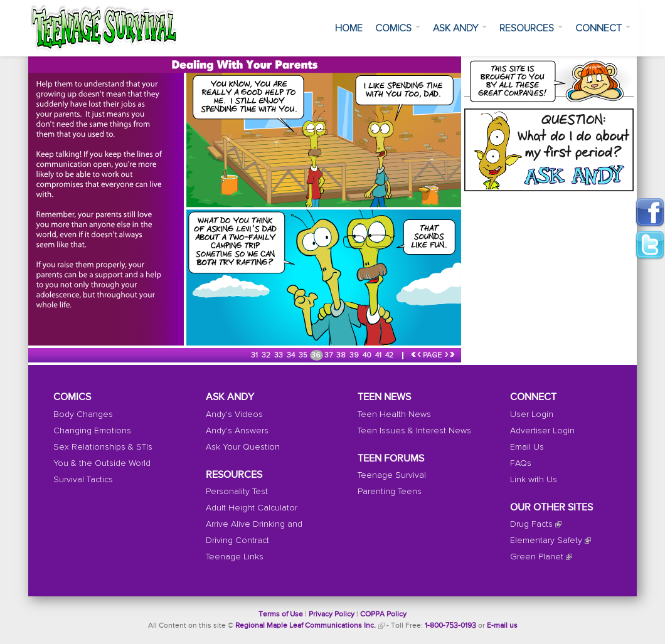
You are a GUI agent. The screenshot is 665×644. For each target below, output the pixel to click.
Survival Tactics (83, 480)
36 (317, 356)
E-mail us (502, 626)
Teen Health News (394, 414)
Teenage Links (235, 557)
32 (267, 356)
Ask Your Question (243, 447)
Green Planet (537, 557)
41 (379, 356)
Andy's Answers (237, 431)
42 (390, 356)
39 (355, 356)
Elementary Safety (546, 541)
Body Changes (83, 414)
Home (349, 28)
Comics (398, 28)
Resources (531, 28)
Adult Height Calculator (252, 508)
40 (368, 356)
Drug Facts (531, 524)
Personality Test (237, 492)
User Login (532, 414)
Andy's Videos (234, 414)
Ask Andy (460, 28)
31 (255, 356)
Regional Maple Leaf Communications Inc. (306, 626)
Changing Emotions (92, 431)
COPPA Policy (383, 615)
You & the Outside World (102, 463)
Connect (603, 28)
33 (279, 356)
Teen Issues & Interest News (414, 431)
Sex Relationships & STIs (103, 447)
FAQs (521, 463)
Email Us (527, 447)
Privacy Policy (332, 615)
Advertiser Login (542, 431)
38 (342, 356)
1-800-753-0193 (450, 626)
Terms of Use (281, 615)
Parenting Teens (390, 492)
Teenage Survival (392, 475)
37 (329, 356)
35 (304, 356)
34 (292, 356)
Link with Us (534, 480)
